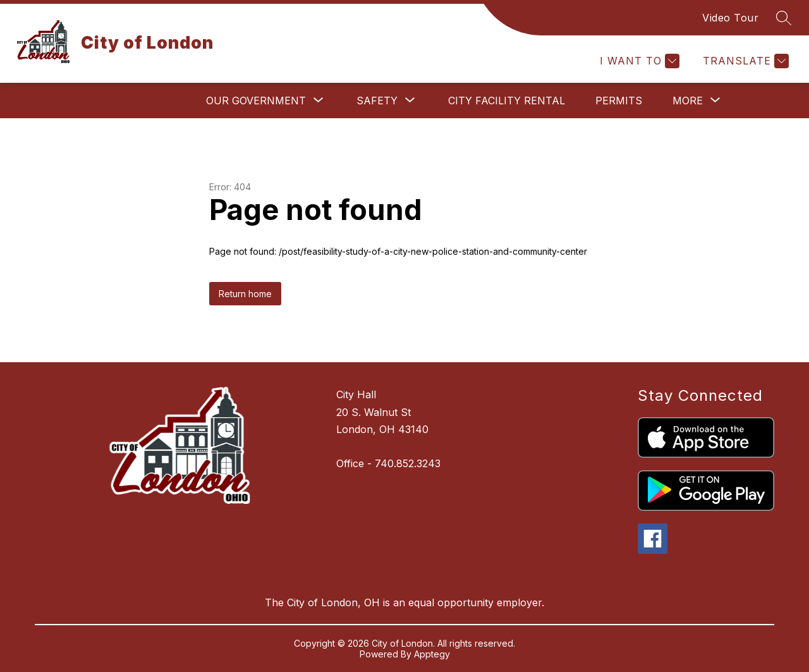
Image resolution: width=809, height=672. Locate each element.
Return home (245, 294)
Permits (619, 101)
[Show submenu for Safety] (377, 101)
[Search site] (784, 18)
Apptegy (432, 654)
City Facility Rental (507, 101)
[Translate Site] (744, 61)
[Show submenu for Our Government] (256, 101)
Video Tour (730, 18)
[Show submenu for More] (688, 101)
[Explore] (611, 61)
